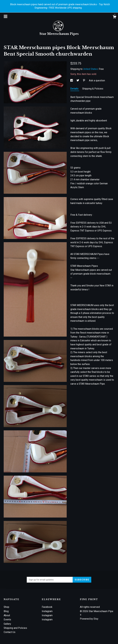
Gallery (7, 624)
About (7, 615)
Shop (6, 607)
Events (7, 620)
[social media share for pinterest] (84, 80)
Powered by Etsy (89, 619)
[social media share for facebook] (72, 80)
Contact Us (10, 632)
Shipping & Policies (93, 89)
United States (90, 69)
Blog (6, 611)
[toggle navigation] (6, 16)
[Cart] (114, 17)
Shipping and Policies (15, 628)
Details (75, 89)
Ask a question (97, 80)
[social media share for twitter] (78, 80)
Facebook (47, 607)
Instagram (47, 611)
